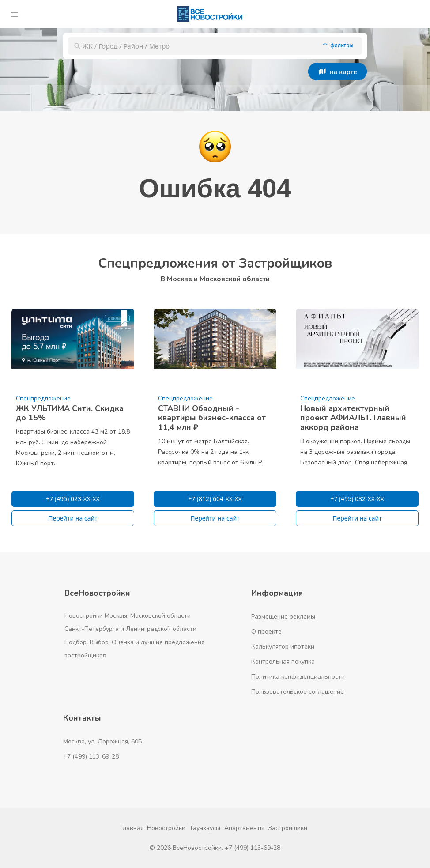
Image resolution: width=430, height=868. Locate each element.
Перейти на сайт (73, 518)
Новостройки (166, 828)
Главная (132, 828)
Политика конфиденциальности (298, 677)
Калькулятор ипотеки (283, 647)
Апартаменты (244, 828)
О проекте (266, 632)
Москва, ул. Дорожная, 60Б (103, 742)
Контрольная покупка (283, 662)
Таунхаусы (205, 828)
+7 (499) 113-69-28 (91, 757)
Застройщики (288, 828)
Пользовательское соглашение (298, 692)
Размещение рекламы (283, 617)
